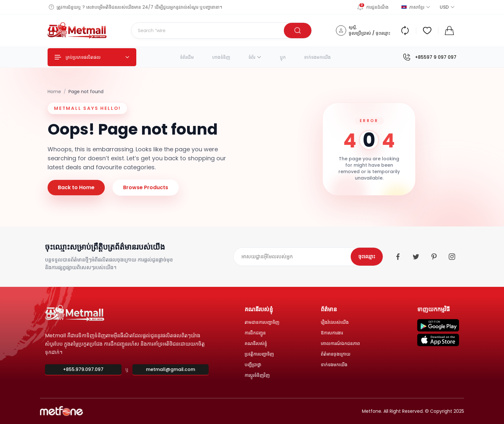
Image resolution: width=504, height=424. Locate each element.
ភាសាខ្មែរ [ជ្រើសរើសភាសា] (416, 7)
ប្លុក (283, 57)
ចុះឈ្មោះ (383, 33)
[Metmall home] (77, 31)
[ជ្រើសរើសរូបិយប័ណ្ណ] (444, 7)
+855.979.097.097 (83, 369)
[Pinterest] (434, 257)
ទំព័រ (255, 57)
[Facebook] (398, 257)
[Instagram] (452, 257)
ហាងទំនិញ (221, 57)
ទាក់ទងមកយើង (317, 57)
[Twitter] (416, 257)
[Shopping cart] (449, 31)
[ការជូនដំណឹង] (375, 7)
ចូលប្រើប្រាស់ (360, 33)
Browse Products (146, 187)
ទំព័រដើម (187, 57)
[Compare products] (405, 31)
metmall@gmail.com (171, 369)
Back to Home (76, 187)
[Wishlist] (427, 31)
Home (54, 92)
